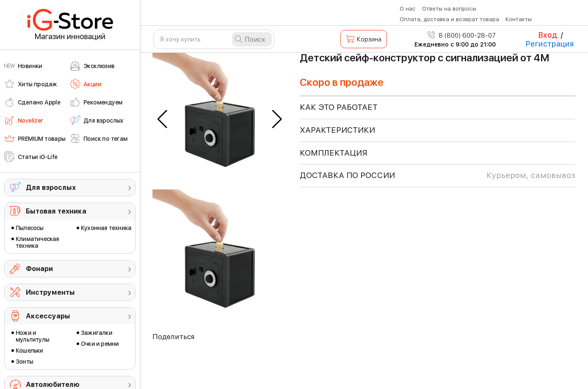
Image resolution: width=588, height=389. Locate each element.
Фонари (39, 269)
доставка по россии (438, 175)
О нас (408, 9)
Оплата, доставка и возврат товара (449, 19)
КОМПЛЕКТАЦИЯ (334, 153)
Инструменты (50, 292)
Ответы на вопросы (449, 9)
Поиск (255, 40)
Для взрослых (51, 188)
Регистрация (550, 44)
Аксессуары (48, 316)
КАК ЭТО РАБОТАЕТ (339, 107)
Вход (548, 35)
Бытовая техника (56, 211)
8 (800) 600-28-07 (462, 36)
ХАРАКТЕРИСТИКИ (337, 130)
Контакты (519, 19)
